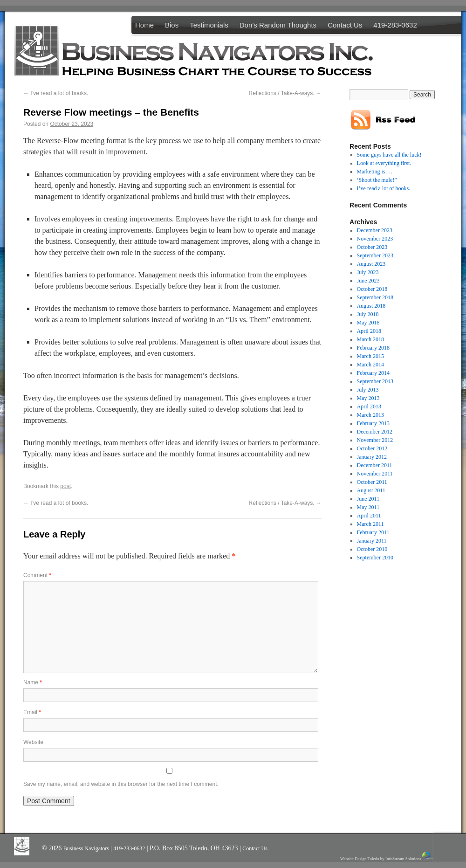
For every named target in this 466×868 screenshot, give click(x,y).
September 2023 (375, 255)
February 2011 (373, 532)
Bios (172, 25)
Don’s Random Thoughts (278, 25)
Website (33, 742)
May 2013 (368, 398)
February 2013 (373, 423)
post (65, 486)
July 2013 (368, 390)
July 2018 (368, 314)
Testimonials (209, 25)
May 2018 (368, 323)
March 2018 (370, 339)
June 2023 (368, 281)
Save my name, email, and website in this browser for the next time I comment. (121, 784)
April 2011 (369, 516)
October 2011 (372, 482)
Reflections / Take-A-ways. (285, 93)
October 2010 (372, 549)
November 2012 (375, 440)
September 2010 (375, 558)
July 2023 (368, 272)
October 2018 (372, 289)
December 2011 (375, 465)
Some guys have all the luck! (389, 155)
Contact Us (345, 25)
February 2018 (373, 348)
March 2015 (370, 356)
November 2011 (375, 474)
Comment (37, 575)
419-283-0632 (395, 25)
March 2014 (370, 365)
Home (144, 25)
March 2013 (370, 415)
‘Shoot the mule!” (377, 180)
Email (32, 712)
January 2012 (372, 457)
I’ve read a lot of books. (56, 93)
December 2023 (375, 230)
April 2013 (369, 406)
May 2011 (368, 507)
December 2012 (375, 432)
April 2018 (369, 331)
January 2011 (372, 541)
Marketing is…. (375, 172)
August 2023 (371, 264)
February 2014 (373, 373)
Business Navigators (87, 848)
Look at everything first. (384, 163)
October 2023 (372, 247)
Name (33, 682)
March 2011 (370, 524)
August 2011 (371, 490)
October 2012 (372, 448)
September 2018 (375, 297)
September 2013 (375, 381)
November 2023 (375, 239)
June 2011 (368, 499)
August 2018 (371, 306)
